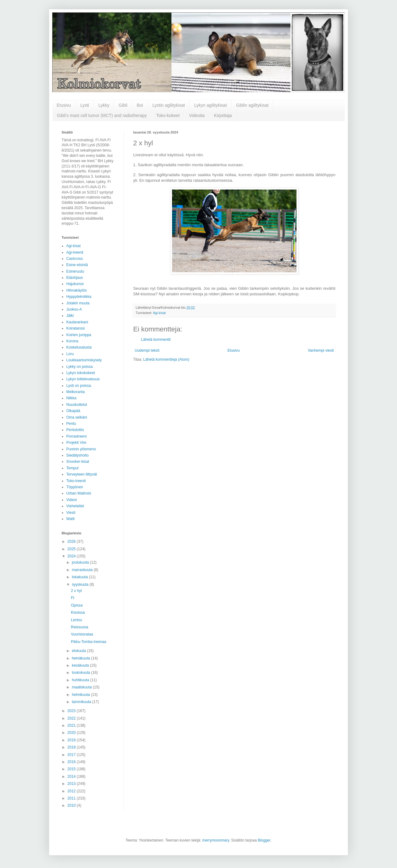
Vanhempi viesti (321, 350)
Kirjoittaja (223, 115)
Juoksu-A (74, 309)
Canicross (75, 259)
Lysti (85, 105)
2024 (72, 556)
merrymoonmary (216, 840)
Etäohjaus (75, 278)
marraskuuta (83, 570)
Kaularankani (77, 322)
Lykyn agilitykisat (210, 105)
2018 (72, 747)
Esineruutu (75, 271)
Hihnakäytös (77, 290)
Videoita (197, 115)
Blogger (264, 840)
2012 (72, 791)
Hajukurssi (75, 284)
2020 (72, 733)
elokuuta (79, 651)
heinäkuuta (82, 658)
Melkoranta (75, 392)
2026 (72, 542)
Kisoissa (78, 612)
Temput (72, 468)
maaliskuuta (82, 687)
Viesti (71, 513)
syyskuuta (81, 584)
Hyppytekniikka (79, 297)
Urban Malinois (79, 493)
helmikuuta (81, 695)
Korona (72, 341)
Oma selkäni (77, 417)
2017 (72, 755)
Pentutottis (75, 430)
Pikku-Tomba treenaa (89, 642)
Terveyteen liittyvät (82, 474)
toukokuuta (82, 673)
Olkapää (73, 411)
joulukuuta (81, 562)
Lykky (104, 105)
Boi (140, 105)
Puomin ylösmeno (81, 449)
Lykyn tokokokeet (81, 373)
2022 (72, 718)
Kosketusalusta (79, 347)
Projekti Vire (76, 443)
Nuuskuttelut (77, 405)
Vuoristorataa (82, 634)
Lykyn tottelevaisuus (83, 379)
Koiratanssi (75, 328)
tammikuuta (82, 702)
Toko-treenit (76, 481)
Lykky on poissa (79, 367)
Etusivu (64, 105)
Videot (72, 500)
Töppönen (75, 487)
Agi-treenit (75, 252)
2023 (72, 711)
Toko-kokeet (168, 115)
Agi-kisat (159, 313)
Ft (73, 598)
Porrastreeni (76, 436)
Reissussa (79, 627)
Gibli (123, 105)
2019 (72, 740)
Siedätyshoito (77, 455)
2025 (72, 549)
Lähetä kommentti (156, 340)
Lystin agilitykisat (169, 105)
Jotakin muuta (78, 303)
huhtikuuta (81, 680)
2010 (72, 805)
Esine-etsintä (77, 265)
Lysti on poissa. (79, 386)
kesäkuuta (81, 665)
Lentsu (77, 620)
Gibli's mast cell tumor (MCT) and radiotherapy (102, 115)
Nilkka (71, 398)
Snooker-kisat (78, 462)
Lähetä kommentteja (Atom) (166, 359)
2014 (72, 777)
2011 (72, 798)
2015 (72, 769)
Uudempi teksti (147, 350)
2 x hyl (76, 591)
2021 (72, 725)
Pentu (71, 424)
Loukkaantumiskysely (84, 360)
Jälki (70, 316)
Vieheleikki (75, 506)
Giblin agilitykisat (252, 105)
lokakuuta (80, 577)
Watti (70, 519)
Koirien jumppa (79, 335)
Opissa (77, 605)
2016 (72, 762)
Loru (70, 354)
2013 (72, 784)
